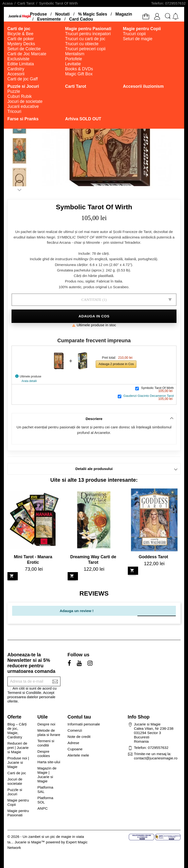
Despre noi (46, 724)
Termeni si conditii (46, 743)
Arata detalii (29, 381)
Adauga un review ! (77, 611)
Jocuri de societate (15, 781)
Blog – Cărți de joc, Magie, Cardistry (17, 731)
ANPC (43, 808)
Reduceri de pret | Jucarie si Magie (18, 748)
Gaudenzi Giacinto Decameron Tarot (149, 396)
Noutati (62, 14)
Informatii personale (84, 724)
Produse (38, 14)
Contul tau (79, 717)
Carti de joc (17, 773)
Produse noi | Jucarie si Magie (18, 762)
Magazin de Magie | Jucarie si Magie (47, 775)
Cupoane (75, 749)
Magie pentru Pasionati (18, 813)
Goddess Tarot (153, 557)
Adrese (73, 743)
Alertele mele (78, 755)
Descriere (94, 419)
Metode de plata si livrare (49, 733)
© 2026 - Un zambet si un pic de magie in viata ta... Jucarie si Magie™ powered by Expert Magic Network (47, 842)
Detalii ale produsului (94, 469)
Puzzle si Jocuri (15, 792)
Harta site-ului (49, 762)
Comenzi (75, 730)
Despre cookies (44, 754)
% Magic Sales (92, 14)
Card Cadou (81, 19)
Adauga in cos (94, 316)
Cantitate (91, 300)
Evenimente (49, 19)
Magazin (124, 14)
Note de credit (79, 737)
